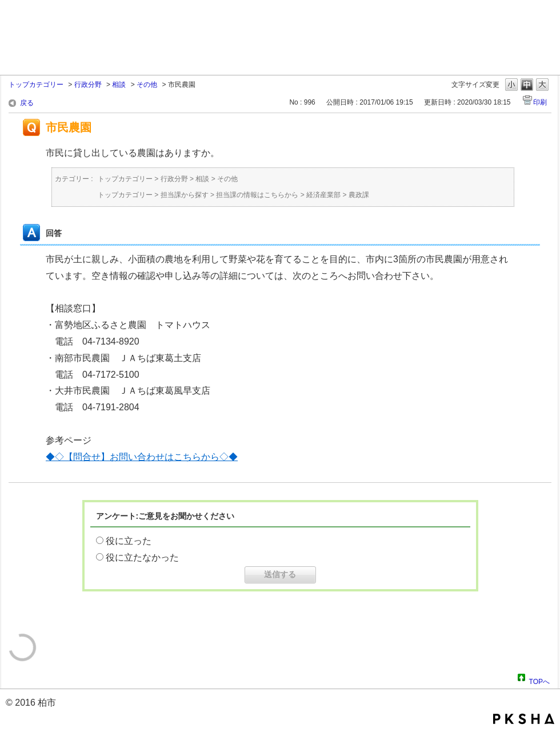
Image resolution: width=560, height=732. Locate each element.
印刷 (540, 102)
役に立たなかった (142, 557)
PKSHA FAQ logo (524, 719)
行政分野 (88, 85)
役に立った (129, 541)
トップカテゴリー (36, 85)
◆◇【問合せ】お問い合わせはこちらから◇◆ (142, 457)
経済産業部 (323, 195)
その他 (147, 85)
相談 (119, 85)
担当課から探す (185, 195)
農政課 (359, 195)
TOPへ (539, 680)
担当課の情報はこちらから (257, 195)
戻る (27, 103)
